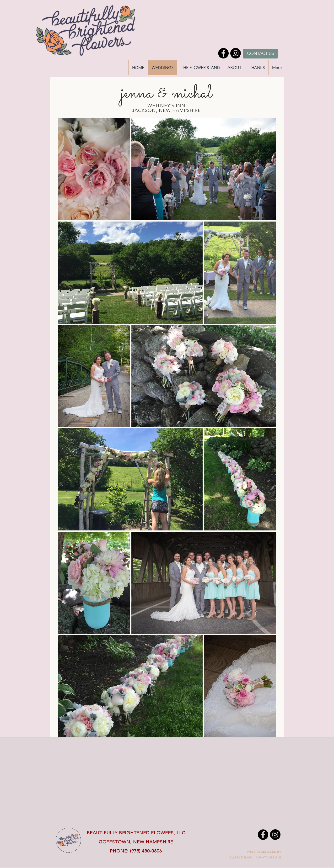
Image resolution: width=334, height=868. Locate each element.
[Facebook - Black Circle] (223, 53)
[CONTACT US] (260, 54)
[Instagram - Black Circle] (236, 53)
